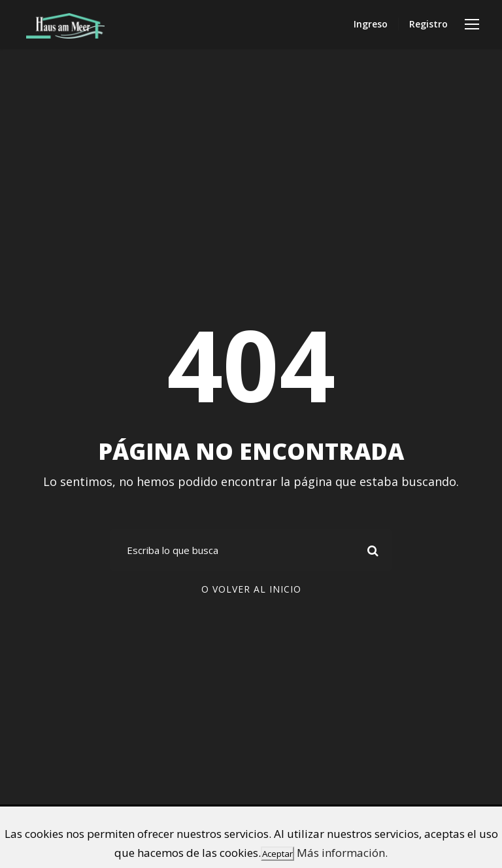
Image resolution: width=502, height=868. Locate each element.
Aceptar (277, 854)
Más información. (342, 853)
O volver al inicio (251, 589)
